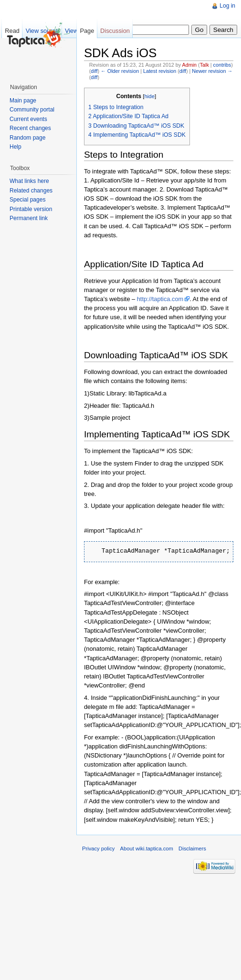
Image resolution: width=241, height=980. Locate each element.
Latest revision (160, 71)
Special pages (27, 200)
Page (87, 31)
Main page (23, 101)
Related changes (31, 191)
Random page (27, 138)
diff (94, 71)
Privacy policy (98, 849)
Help (16, 147)
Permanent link (29, 218)
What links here (29, 181)
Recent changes (30, 128)
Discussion (115, 31)
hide (149, 96)
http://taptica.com (160, 299)
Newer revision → (212, 71)
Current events (28, 119)
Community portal (32, 110)
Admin (189, 65)
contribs (222, 65)
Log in (227, 6)
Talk (204, 65)
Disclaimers (192, 849)
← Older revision (120, 71)
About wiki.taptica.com (147, 849)
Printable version (31, 209)
